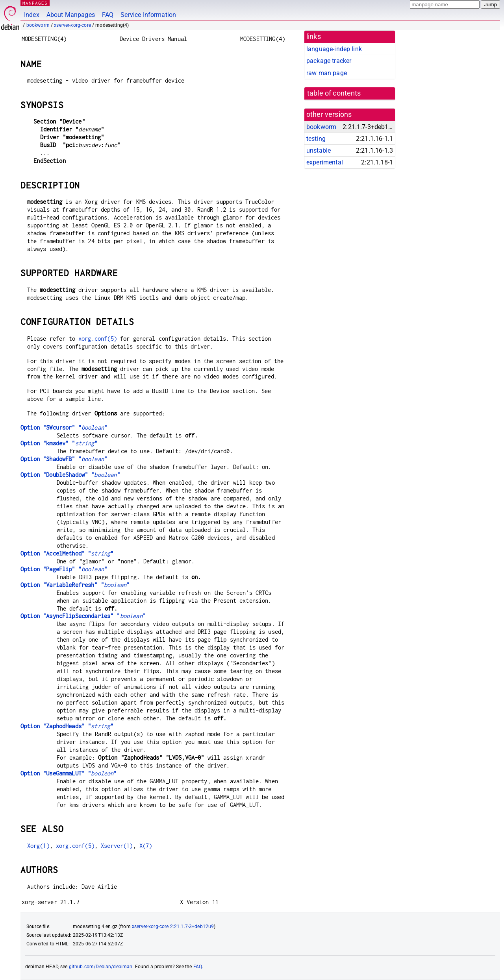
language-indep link (334, 49)
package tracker (329, 61)
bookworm (38, 25)
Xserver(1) (117, 846)
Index (32, 15)
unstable (319, 150)
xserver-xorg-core (72, 25)
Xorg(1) (38, 846)
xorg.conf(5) (98, 339)
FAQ (108, 15)
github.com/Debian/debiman (101, 967)
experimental (325, 162)
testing (316, 139)
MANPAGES (35, 3)
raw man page (327, 73)
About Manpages (71, 15)
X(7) (146, 846)
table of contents (334, 93)
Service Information (148, 15)
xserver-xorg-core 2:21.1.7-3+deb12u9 (173, 926)
